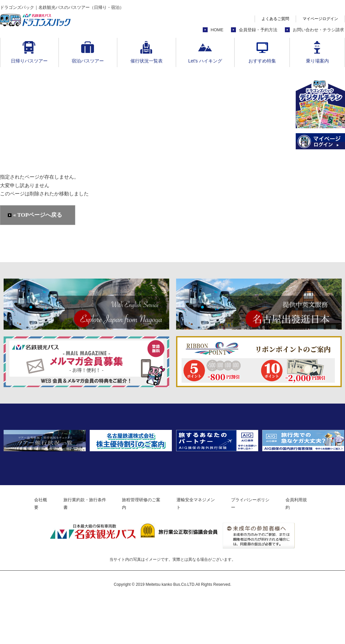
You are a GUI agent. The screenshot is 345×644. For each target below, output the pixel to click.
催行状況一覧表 (147, 61)
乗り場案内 (317, 61)
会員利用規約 (310, 549)
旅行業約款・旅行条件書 (79, 549)
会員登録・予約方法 (258, 30)
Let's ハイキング (205, 61)
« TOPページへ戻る (38, 215)
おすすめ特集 (262, 61)
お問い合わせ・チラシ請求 (318, 30)
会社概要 (31, 549)
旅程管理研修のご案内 (141, 549)
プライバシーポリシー (260, 549)
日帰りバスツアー (29, 61)
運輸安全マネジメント (200, 549)
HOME (217, 30)
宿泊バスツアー (88, 61)
